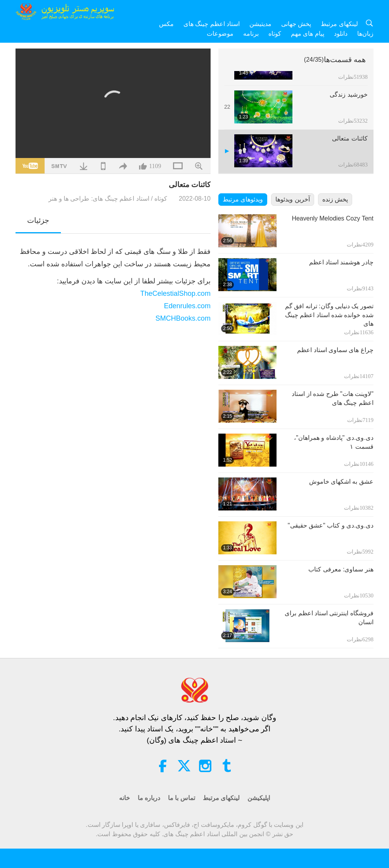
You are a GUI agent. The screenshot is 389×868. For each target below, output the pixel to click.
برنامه (251, 34)
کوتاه (275, 34)
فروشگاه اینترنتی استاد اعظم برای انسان (329, 617)
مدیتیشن (260, 24)
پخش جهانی (296, 24)
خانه (124, 798)
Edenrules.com (187, 306)
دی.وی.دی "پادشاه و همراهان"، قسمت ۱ (334, 442)
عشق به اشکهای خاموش (341, 482)
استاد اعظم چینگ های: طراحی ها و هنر (99, 199)
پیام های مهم (308, 34)
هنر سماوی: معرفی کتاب (341, 569)
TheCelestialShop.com (175, 293)
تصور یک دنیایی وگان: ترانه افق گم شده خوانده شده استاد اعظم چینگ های (329, 315)
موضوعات (220, 34)
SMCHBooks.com (183, 318)
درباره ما (149, 798)
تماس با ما (182, 798)
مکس (166, 24)
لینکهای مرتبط (339, 24)
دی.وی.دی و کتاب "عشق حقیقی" (331, 525)
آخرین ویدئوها (292, 199)
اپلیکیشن (259, 798)
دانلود (341, 34)
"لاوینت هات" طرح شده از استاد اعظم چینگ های (333, 398)
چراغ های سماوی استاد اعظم (335, 350)
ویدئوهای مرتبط (243, 199)
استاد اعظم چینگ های (212, 24)
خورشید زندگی (348, 95)
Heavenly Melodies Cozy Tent (332, 218)
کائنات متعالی (350, 138)
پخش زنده (335, 199)
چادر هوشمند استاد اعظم (341, 262)
